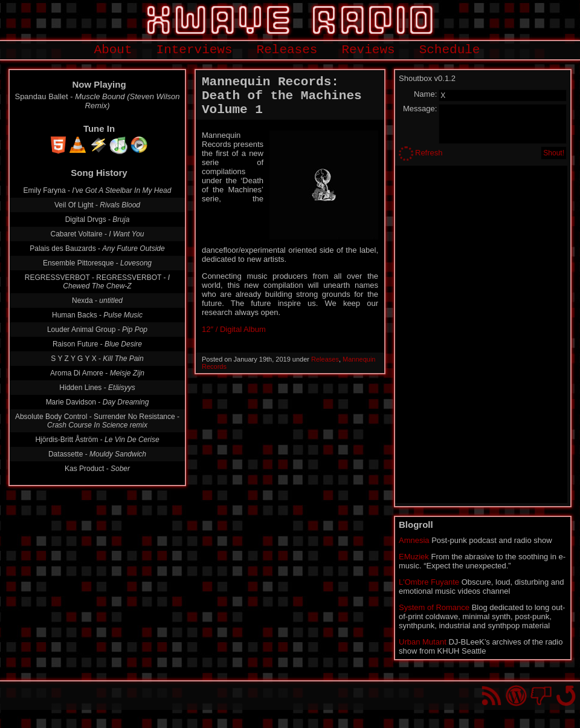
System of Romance (434, 607)
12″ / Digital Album (234, 329)
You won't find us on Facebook (541, 696)
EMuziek (414, 557)
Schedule (450, 50)
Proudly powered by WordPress (516, 696)
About (113, 50)
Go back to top (566, 696)
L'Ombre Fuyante (429, 582)
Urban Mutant (423, 642)
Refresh (429, 153)
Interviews (195, 50)
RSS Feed (491, 696)
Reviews (368, 50)
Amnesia (414, 540)
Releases (287, 50)
